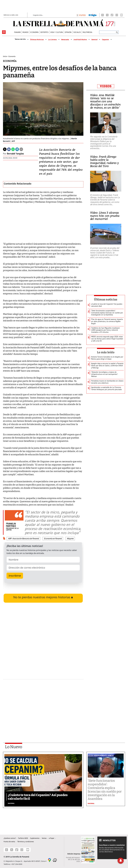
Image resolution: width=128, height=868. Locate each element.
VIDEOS (106, 86)
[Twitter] (5, 149)
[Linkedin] (17, 149)
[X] (107, 15)
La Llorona (52, 40)
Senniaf (94, 40)
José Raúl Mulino (80, 40)
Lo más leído (106, 352)
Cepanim (105, 40)
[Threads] (102, 15)
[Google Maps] (49, 860)
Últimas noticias (106, 299)
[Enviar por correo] (21, 149)
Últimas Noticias (37, 40)
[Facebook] (112, 15)
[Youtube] (121, 15)
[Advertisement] (43, 704)
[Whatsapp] (13, 149)
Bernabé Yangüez (15, 154)
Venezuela (65, 40)
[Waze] (55, 860)
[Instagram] (117, 15)
